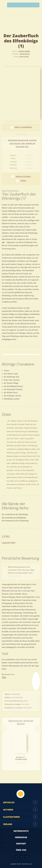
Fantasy (23, 181)
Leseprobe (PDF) (9, 543)
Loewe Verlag (24, 56)
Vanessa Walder (24, 51)
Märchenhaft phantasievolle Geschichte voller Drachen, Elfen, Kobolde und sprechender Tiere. (22, 143)
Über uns (21, 850)
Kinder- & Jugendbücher (23, 127)
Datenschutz (21, 831)
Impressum (21, 837)
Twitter (26, 857)
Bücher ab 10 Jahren (23, 176)
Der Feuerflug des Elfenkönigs (14, 517)
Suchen (37, 6)
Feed (16, 857)
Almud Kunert (25, 54)
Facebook (21, 857)
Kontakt (21, 844)
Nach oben (20, 794)
